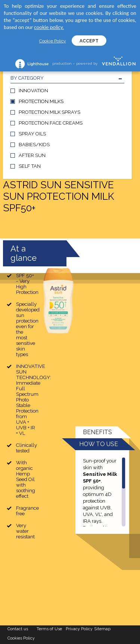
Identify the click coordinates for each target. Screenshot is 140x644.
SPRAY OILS (32, 134)
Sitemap (102, 629)
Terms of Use (49, 629)
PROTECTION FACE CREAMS (51, 123)
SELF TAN (30, 166)
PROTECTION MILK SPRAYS (49, 112)
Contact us (18, 629)
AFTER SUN (32, 155)
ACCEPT (89, 41)
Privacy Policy (79, 629)
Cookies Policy (21, 638)
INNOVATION (33, 91)
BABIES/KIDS (34, 145)
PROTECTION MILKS (41, 101)
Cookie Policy (53, 41)
